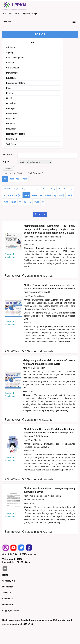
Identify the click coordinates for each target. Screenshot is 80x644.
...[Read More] (64, 342)
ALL (32, 42)
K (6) (10, 195)
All (5, 179)
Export (39, 214)
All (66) (7, 189)
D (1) (37, 189)
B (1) (24, 189)
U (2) (14, 202)
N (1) (34, 195)
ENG (10, 13)
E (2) (45, 189)
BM (5, 13)
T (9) (6, 202)
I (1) (70, 189)
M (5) (26, 195)
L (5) (18, 195)
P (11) (48, 195)
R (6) (62, 195)
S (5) (70, 195)
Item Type (14, 179)
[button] (8, 168)
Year (25, 179)
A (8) (16, 189)
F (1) (53, 189)
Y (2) (37, 202)
